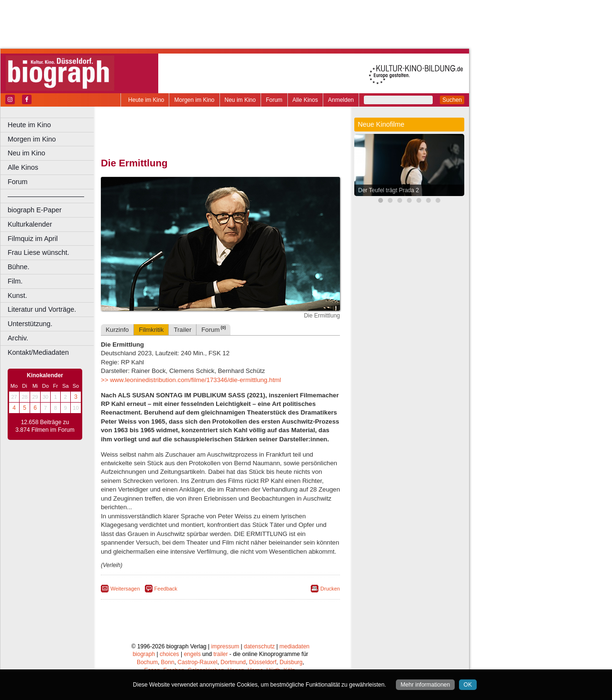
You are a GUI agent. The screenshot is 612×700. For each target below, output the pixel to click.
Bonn (168, 662)
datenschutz (259, 646)
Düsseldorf (263, 662)
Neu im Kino (240, 100)
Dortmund (233, 662)
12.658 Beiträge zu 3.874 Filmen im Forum (45, 426)
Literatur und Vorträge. (42, 309)
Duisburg (291, 662)
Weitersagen (125, 589)
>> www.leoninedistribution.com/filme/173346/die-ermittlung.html (191, 380)
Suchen (452, 100)
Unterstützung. (30, 324)
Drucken (330, 589)
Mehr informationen (425, 685)
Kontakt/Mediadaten (38, 352)
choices (169, 654)
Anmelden (341, 100)
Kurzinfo (117, 330)
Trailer (182, 330)
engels (192, 654)
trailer (220, 654)
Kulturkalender (30, 224)
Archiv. (18, 338)
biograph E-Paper (35, 210)
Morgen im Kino (194, 100)
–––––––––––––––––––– (46, 196)
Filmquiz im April (33, 239)
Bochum (147, 662)
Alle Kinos (305, 100)
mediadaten (295, 646)
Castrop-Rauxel (197, 662)
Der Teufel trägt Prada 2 (388, 190)
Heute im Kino (146, 100)
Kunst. (17, 295)
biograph (144, 654)
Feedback (166, 589)
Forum (274, 100)
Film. (15, 281)
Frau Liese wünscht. (38, 252)
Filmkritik (151, 330)
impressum (225, 646)
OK (468, 685)
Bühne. (19, 267)
